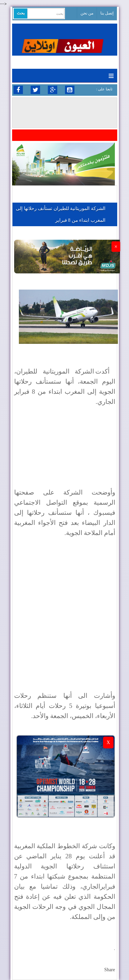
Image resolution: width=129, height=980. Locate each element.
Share (110, 970)
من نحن (87, 13)
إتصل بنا (107, 13)
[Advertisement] (64, 610)
